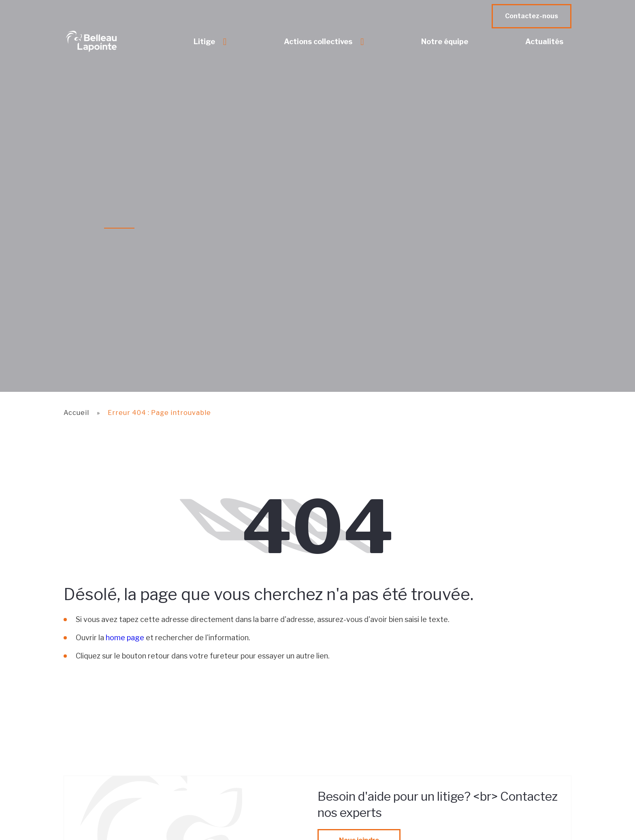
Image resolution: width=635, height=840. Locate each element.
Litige (204, 42)
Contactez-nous (532, 16)
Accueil (76, 413)
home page (125, 638)
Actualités (544, 42)
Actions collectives (318, 42)
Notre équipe (445, 42)
